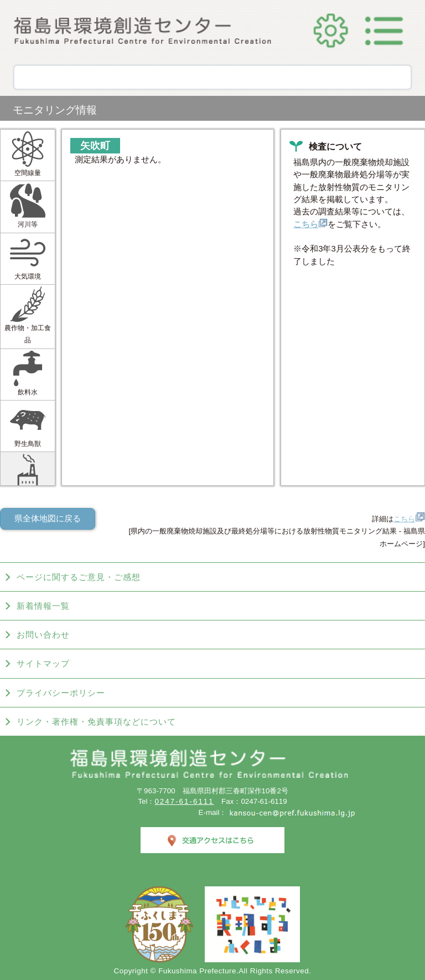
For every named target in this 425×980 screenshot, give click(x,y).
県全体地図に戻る (48, 519)
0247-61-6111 (184, 801)
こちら (310, 224)
